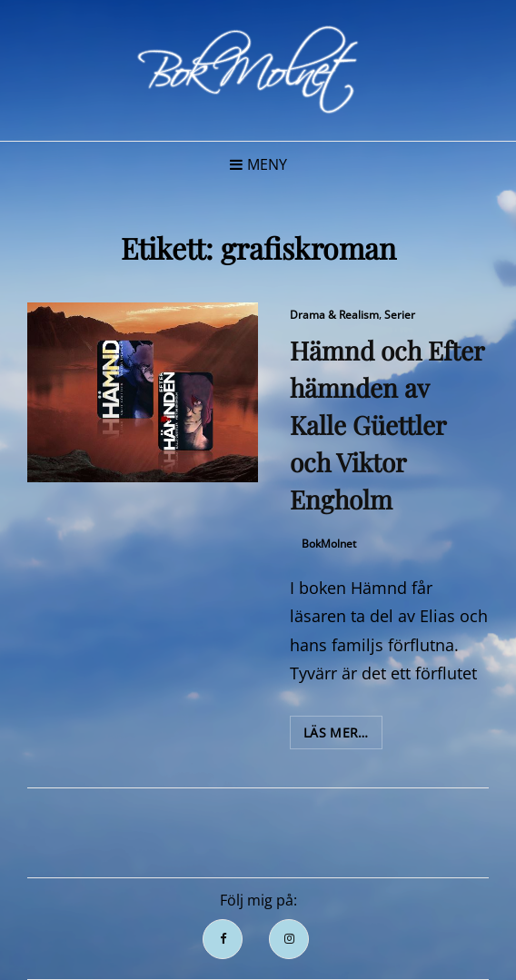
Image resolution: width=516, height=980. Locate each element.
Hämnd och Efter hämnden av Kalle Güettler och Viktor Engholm (387, 425)
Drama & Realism (334, 315)
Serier (400, 315)
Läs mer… (343, 736)
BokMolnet (329, 544)
